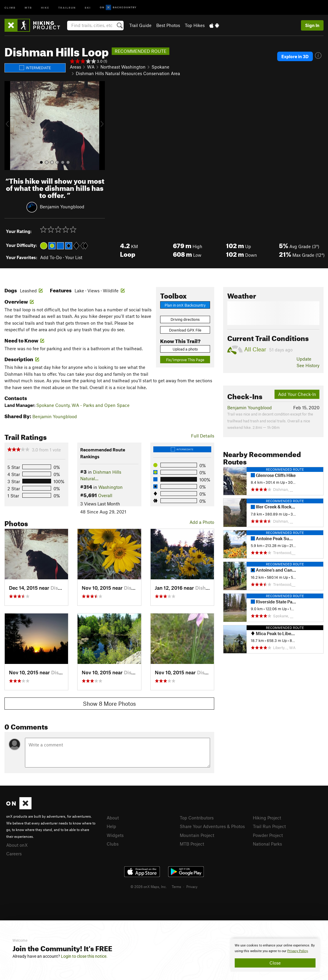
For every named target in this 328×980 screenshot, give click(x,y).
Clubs (113, 844)
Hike (45, 7)
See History (308, 365)
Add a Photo (202, 522)
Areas (75, 67)
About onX (17, 845)
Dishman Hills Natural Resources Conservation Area (128, 73)
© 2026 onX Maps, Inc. (149, 887)
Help (111, 826)
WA (91, 67)
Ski (88, 7)
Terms (176, 887)
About (113, 818)
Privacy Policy (298, 951)
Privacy (192, 887)
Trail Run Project (269, 826)
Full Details (203, 436)
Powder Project (268, 835)
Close (275, 963)
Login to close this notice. (84, 956)
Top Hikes (195, 25)
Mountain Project (197, 835)
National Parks (267, 844)
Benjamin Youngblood (62, 207)
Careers (14, 854)
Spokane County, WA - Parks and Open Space (83, 405)
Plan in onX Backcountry (185, 305)
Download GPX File (185, 330)
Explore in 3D (295, 56)
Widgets (115, 835)
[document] (275, 955)
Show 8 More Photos (109, 704)
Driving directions (185, 319)
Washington (111, 487)
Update (304, 359)
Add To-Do (51, 257)
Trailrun (67, 7)
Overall (105, 495)
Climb (10, 7)
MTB (28, 7)
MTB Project (192, 844)
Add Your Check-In (297, 394)
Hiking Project (267, 818)
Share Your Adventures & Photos (212, 826)
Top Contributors (197, 818)
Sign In (312, 25)
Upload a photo (185, 349)
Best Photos (168, 25)
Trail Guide (140, 25)
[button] (10, 126)
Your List (74, 257)
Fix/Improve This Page (185, 360)
